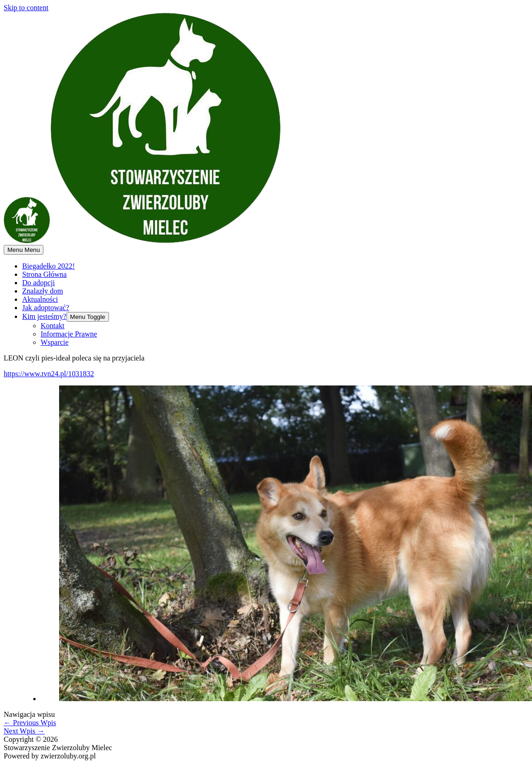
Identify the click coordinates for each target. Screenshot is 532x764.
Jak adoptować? (46, 308)
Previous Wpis (30, 723)
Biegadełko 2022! (48, 266)
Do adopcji (39, 283)
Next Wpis (24, 731)
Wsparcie (54, 342)
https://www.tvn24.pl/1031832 (49, 374)
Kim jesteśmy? (44, 316)
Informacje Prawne (69, 334)
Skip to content (26, 8)
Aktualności (40, 299)
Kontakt (53, 326)
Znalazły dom (42, 291)
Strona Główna (44, 274)
